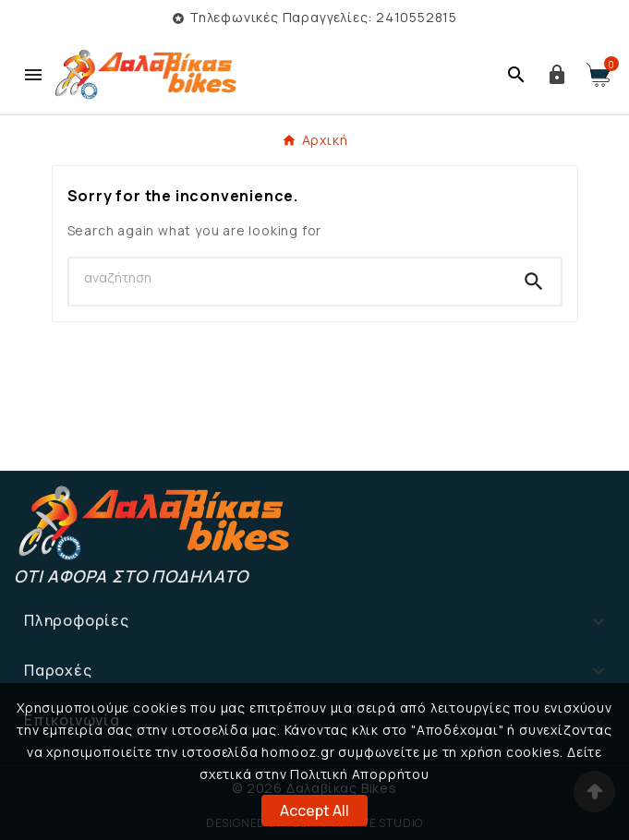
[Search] (288, 278)
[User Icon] (557, 75)
